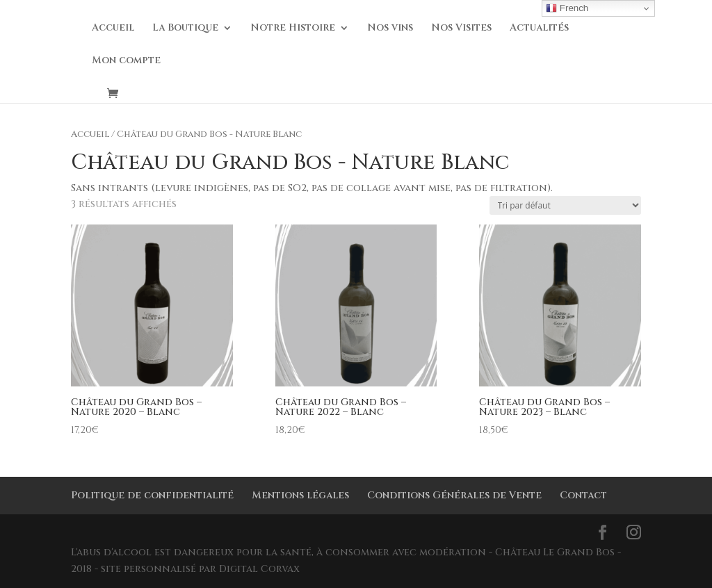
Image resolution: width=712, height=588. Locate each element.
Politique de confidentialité (152, 495)
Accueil (113, 28)
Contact (583, 495)
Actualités (539, 28)
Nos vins (390, 28)
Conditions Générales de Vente (454, 495)
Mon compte (126, 61)
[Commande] (565, 205)
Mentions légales (300, 495)
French (567, 8)
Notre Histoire (293, 28)
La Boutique (185, 28)
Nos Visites (461, 28)
